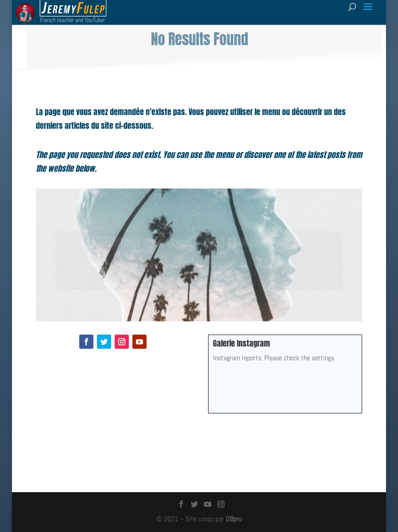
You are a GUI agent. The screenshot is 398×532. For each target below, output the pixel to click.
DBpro (234, 519)
